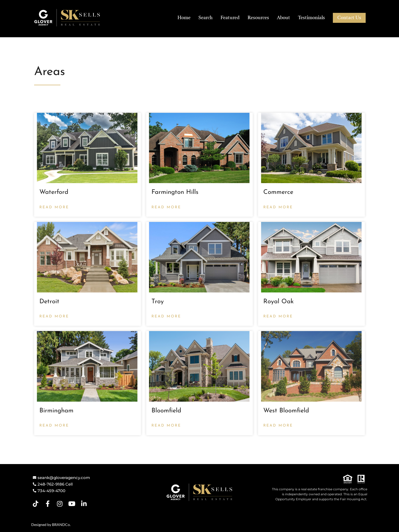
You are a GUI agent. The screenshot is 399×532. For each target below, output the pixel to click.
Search (206, 18)
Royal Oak (279, 302)
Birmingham (56, 411)
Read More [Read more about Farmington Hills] (166, 207)
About (283, 18)
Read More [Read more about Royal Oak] (278, 316)
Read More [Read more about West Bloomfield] (278, 426)
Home (184, 18)
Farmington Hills (175, 192)
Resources (258, 18)
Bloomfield (166, 411)
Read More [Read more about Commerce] (278, 207)
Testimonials (311, 18)
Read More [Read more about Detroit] (54, 316)
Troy (158, 302)
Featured (230, 18)
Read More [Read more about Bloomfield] (166, 426)
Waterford (54, 192)
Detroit (49, 302)
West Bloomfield (286, 411)
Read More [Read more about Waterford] (54, 207)
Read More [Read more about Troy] (166, 316)
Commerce (278, 192)
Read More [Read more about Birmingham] (54, 426)
